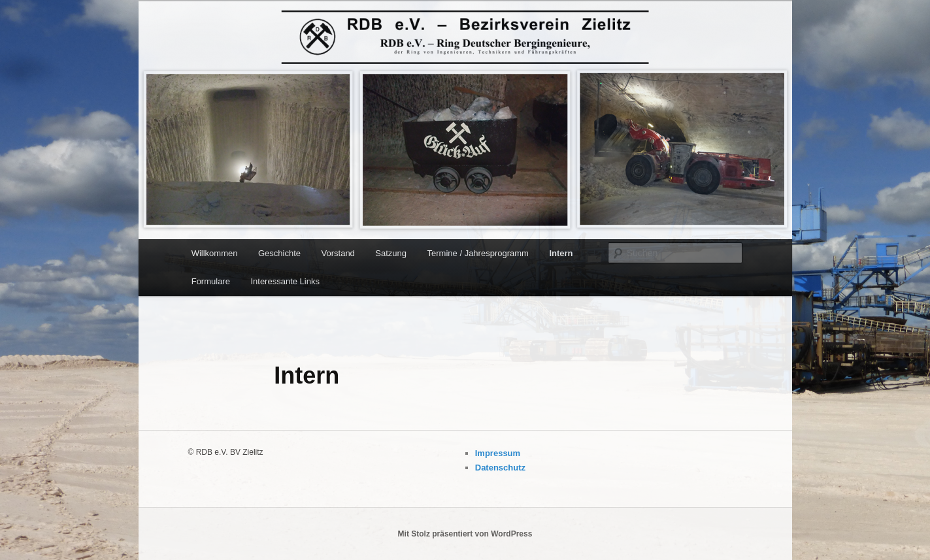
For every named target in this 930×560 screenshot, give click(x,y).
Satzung (391, 253)
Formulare (211, 281)
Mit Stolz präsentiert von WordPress (465, 534)
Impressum (498, 453)
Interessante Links (285, 281)
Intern (561, 253)
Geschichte (279, 253)
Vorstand (338, 253)
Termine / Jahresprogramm (478, 253)
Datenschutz (500, 468)
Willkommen (215, 253)
